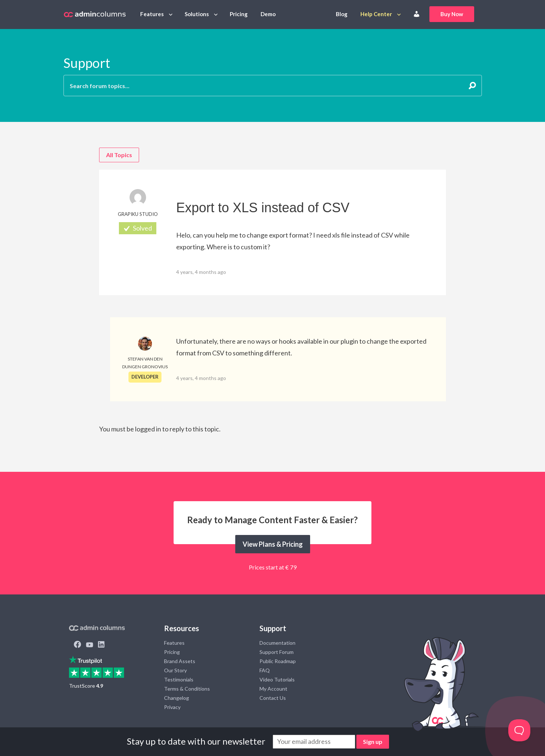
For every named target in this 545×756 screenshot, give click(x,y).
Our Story (175, 670)
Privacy (172, 707)
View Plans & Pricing (273, 544)
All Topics (119, 155)
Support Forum (277, 652)
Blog (342, 14)
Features (152, 14)
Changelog (177, 698)
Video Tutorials (277, 679)
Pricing (239, 14)
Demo (268, 14)
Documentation (277, 643)
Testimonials (179, 679)
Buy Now (452, 14)
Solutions (197, 14)
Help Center (376, 14)
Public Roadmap (278, 661)
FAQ (265, 670)
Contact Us (273, 698)
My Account (273, 689)
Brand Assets (180, 661)
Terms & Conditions (187, 689)
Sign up (373, 741)
